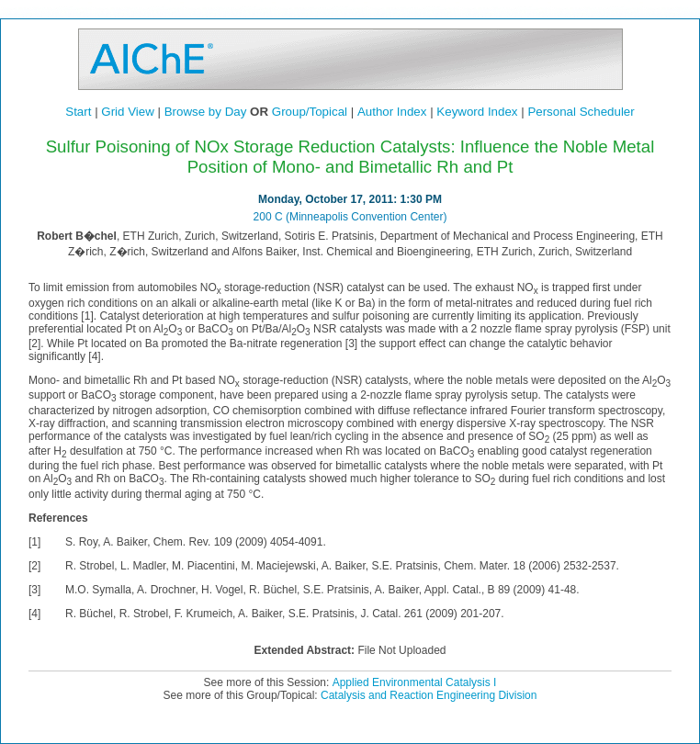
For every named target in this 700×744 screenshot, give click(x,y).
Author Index (392, 112)
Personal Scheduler (581, 112)
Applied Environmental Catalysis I (415, 682)
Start (78, 112)
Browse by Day (206, 112)
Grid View (128, 112)
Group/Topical (310, 112)
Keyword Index (477, 112)
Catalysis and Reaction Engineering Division (429, 695)
